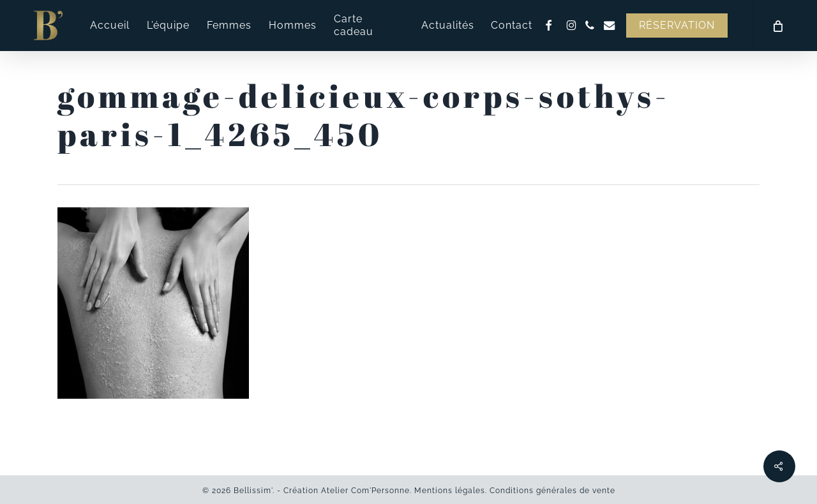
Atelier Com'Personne (365, 491)
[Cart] (777, 26)
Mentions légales (450, 491)
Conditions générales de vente (552, 491)
